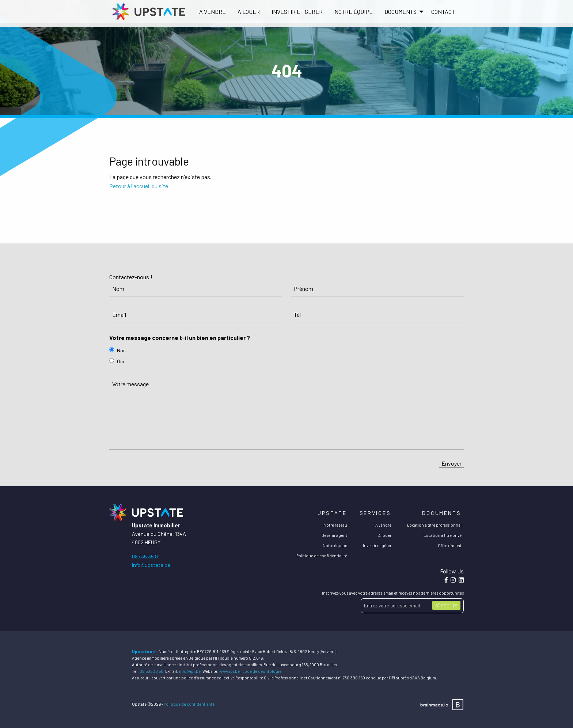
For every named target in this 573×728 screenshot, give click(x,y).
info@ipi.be (190, 671)
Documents (442, 513)
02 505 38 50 (151, 671)
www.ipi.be (229, 671)
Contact (443, 12)
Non (121, 350)
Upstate (332, 513)
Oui (120, 361)
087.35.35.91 (146, 556)
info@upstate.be (151, 565)
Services (375, 513)
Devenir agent (334, 535)
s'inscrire (446, 605)
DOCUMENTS (401, 12)
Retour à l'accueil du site (139, 186)
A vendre (212, 12)
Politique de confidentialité (322, 556)
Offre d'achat (450, 545)
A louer (249, 12)
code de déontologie (262, 671)
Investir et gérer (297, 12)
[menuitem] (212, 12)
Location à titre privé (443, 535)
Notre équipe (354, 12)
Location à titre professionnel (434, 525)
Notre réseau (335, 525)
